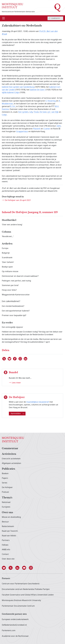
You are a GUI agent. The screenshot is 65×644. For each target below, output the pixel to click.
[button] (5, 568)
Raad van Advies (9, 536)
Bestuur (5, 522)
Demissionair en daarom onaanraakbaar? (20, 276)
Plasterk (37, 129)
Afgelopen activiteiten (11, 463)
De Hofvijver (7, 487)
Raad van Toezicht (10, 531)
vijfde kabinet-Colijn (11, 93)
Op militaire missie (10, 271)
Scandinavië (7, 258)
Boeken (5, 474)
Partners (6, 540)
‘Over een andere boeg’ (12, 225)
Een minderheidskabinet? (13, 306)
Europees (6, 507)
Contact (5, 554)
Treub (36, 112)
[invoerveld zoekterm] (55, 18)
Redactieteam (8, 526)
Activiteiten (9, 454)
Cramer (47, 129)
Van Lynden (23, 112)
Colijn (4, 115)
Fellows (5, 545)
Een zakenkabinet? (11, 301)
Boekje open (7, 267)
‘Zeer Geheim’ (8, 262)
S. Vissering (51, 101)
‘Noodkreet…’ (8, 236)
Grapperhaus (22, 132)
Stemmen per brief (10, 285)
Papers (5, 478)
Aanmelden (17, 414)
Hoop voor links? (9, 290)
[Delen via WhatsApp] (20, 359)
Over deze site (8, 559)
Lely (31, 112)
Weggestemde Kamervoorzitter (16, 295)
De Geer (43, 112)
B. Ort (13, 106)
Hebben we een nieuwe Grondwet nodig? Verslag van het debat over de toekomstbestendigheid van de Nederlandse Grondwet (32, 333)
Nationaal (6, 502)
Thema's (7, 498)
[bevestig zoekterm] (49, 18)
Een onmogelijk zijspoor (12, 327)
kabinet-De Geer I (38, 90)
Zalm (59, 126)
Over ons (7, 512)
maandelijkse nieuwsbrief (38, 402)
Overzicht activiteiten (11, 459)
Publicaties (8, 469)
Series (5, 483)
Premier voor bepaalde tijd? (14, 315)
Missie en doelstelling (11, 517)
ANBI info (6, 550)
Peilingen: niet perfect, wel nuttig (16, 281)
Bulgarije (6, 253)
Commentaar (10, 448)
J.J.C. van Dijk (53, 112)
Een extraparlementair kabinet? (16, 311)
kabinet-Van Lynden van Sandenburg (18, 87)
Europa (5, 248)
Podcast (5, 492)
